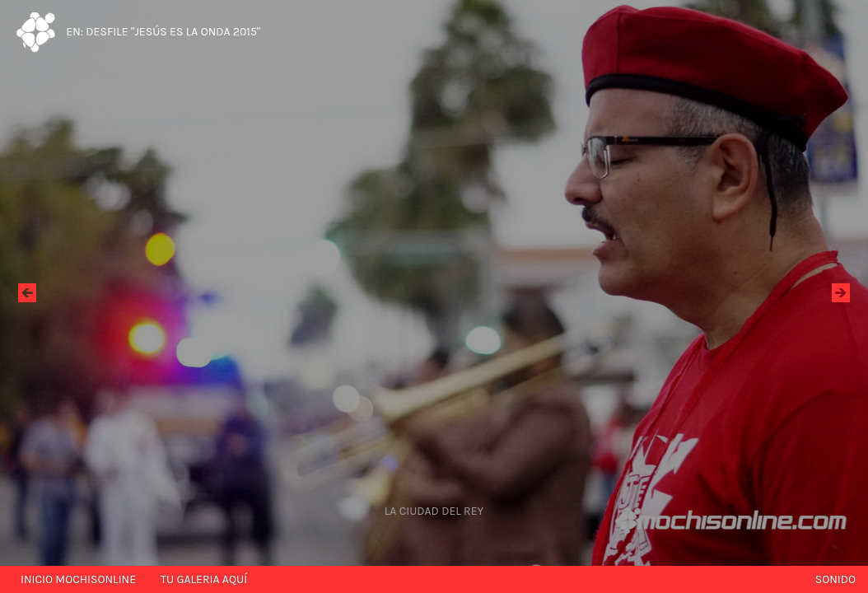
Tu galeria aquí (204, 579)
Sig (841, 292)
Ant (27, 292)
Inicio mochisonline (78, 579)
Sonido (835, 579)
